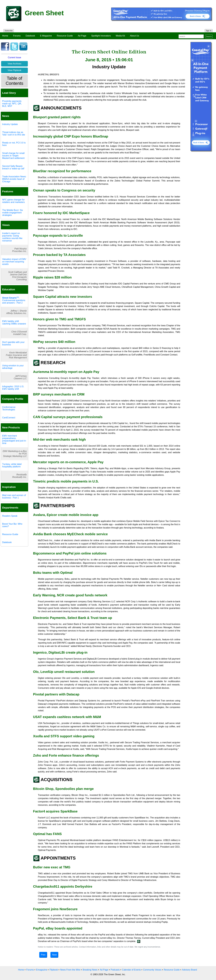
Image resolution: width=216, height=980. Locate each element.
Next (54, 955)
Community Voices (152, 970)
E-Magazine (46, 36)
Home (5, 36)
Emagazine (42, 970)
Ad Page (82, 36)
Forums (17, 36)
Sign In (209, 31)
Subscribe (9, 31)
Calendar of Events (131, 970)
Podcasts (115, 970)
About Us (135, 36)
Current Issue (14, 57)
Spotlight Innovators (101, 36)
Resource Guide (65, 36)
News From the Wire (70, 970)
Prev (43, 955)
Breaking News (90, 970)
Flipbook (54, 970)
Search (209, 36)
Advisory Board (189, 970)
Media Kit (120, 36)
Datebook (30, 36)
